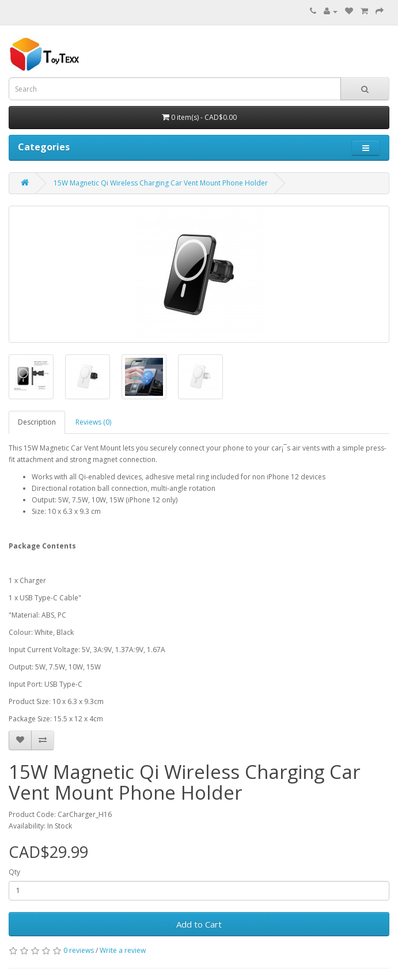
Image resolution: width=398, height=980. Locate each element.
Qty (14, 872)
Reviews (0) (93, 422)
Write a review (123, 950)
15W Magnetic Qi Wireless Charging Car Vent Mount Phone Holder (161, 183)
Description (37, 422)
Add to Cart (199, 924)
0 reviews (79, 950)
